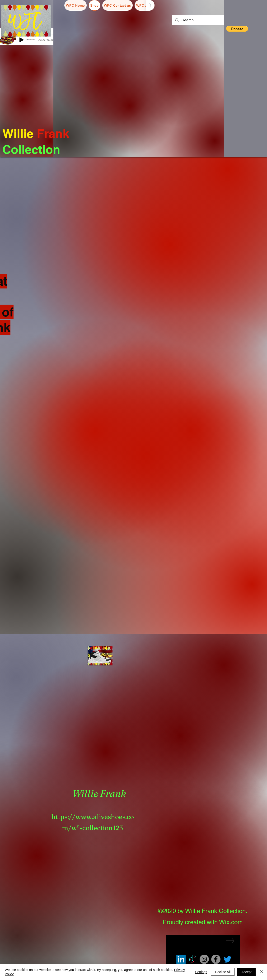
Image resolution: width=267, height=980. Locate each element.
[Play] (22, 40)
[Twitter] (227, 963)
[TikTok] (193, 963)
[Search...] (208, 20)
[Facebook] (216, 963)
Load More (134, 622)
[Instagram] (204, 963)
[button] (233, 13)
